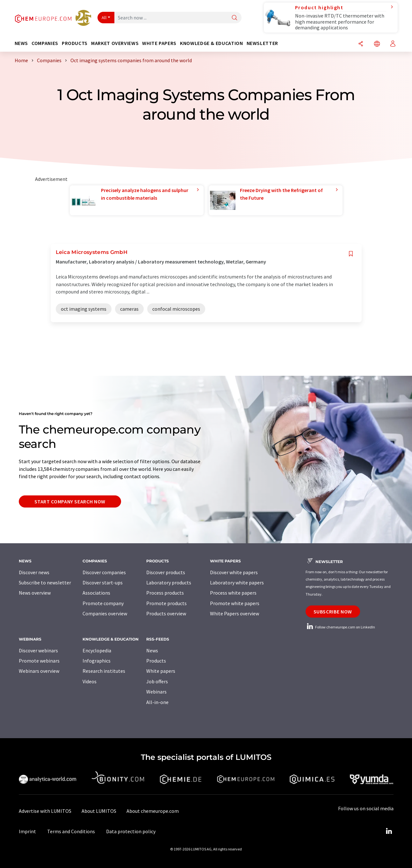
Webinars (156, 692)
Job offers (157, 681)
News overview (35, 593)
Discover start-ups (103, 582)
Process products (165, 593)
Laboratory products (169, 582)
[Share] (361, 44)
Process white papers (233, 593)
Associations (96, 593)
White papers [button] (159, 43)
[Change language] (377, 44)
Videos (90, 681)
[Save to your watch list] (351, 254)
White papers (161, 671)
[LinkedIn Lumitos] (389, 831)
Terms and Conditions (71, 831)
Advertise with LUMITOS (45, 811)
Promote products (166, 603)
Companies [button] (45, 43)
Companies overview (105, 613)
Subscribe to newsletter (45, 582)
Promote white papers (235, 603)
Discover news (34, 572)
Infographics (97, 661)
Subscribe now (333, 612)
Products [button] (75, 43)
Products (156, 661)
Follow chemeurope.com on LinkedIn (340, 627)
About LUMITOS (99, 811)
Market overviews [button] (115, 43)
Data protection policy (131, 831)
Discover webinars (38, 650)
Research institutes (104, 671)
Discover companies (104, 572)
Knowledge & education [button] (211, 43)
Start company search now (70, 501)
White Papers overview (235, 613)
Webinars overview (39, 671)
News (152, 650)
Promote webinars (39, 661)
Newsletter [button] (262, 43)
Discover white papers (234, 572)
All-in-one (157, 702)
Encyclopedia (97, 650)
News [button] (22, 43)
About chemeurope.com (153, 811)
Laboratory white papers (237, 582)
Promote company (103, 603)
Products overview (166, 613)
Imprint (27, 831)
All (104, 18)
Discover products (166, 572)
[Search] (235, 18)
